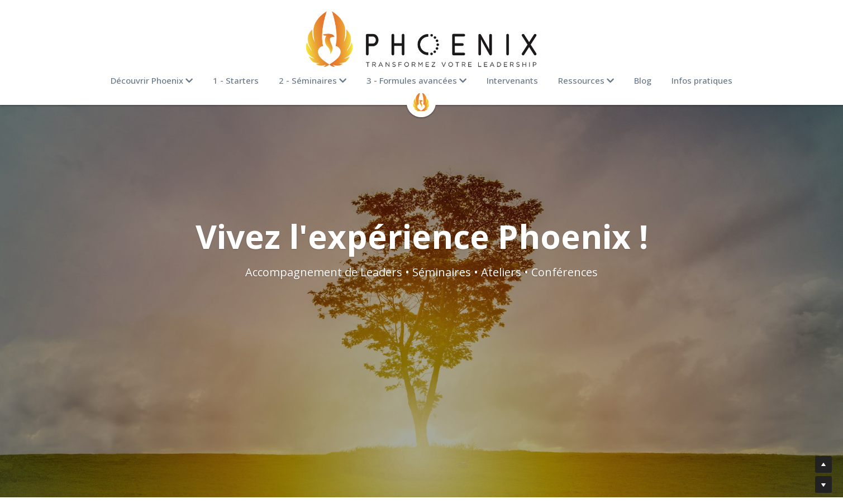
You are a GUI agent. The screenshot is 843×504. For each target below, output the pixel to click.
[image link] (422, 39)
